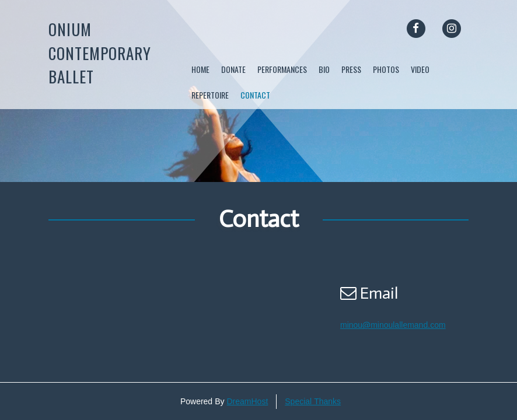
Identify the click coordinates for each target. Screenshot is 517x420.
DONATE (233, 69)
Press (351, 69)
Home (200, 69)
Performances (282, 69)
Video (420, 69)
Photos (386, 69)
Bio (324, 69)
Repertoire (210, 95)
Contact (255, 95)
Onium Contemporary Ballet (100, 53)
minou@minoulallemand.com (393, 325)
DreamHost (247, 402)
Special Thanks (313, 402)
